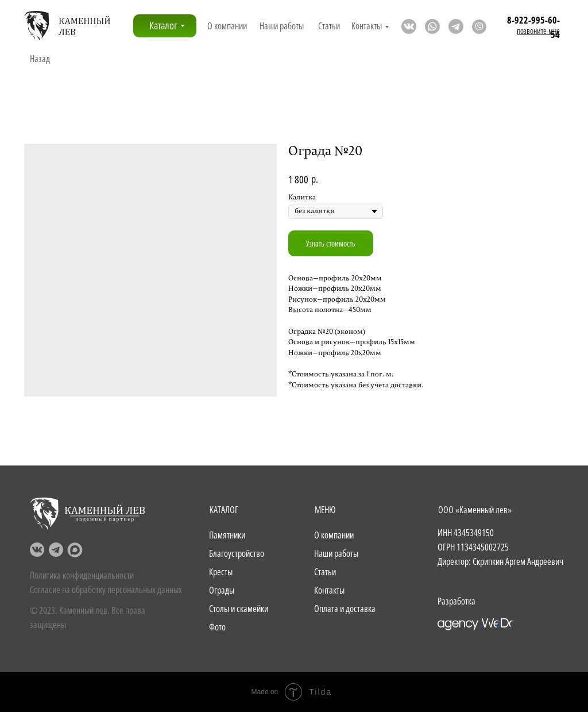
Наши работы (282, 26)
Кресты (221, 572)
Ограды (222, 590)
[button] (538, 31)
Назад (40, 59)
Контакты (367, 26)
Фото (217, 627)
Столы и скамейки (239, 609)
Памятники (227, 535)
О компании (227, 26)
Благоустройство (237, 553)
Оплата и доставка (345, 609)
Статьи (329, 26)
